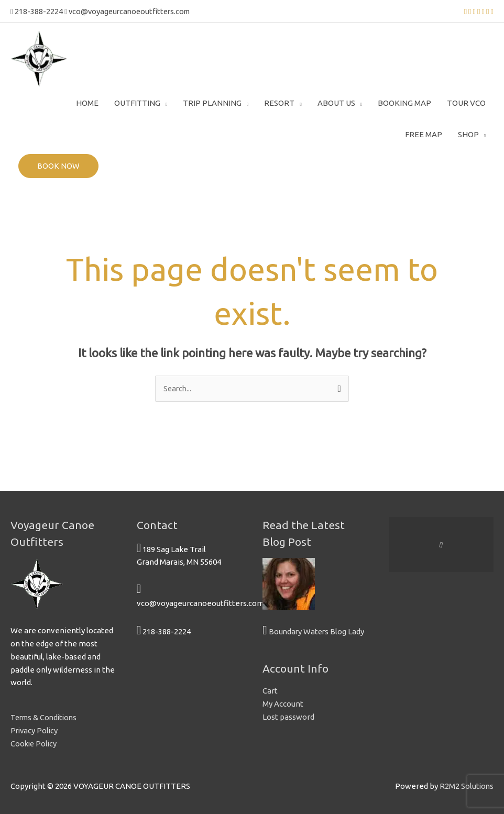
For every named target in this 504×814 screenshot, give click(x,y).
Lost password (288, 716)
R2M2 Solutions (466, 785)
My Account (283, 703)
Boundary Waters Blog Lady (317, 631)
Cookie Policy (35, 742)
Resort (279, 102)
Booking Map (404, 102)
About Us (336, 102)
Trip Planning (212, 102)
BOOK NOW (58, 165)
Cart (270, 690)
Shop (468, 133)
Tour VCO (466, 102)
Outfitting (137, 102)
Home (87, 102)
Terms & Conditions (46, 717)
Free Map (424, 133)
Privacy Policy (35, 730)
